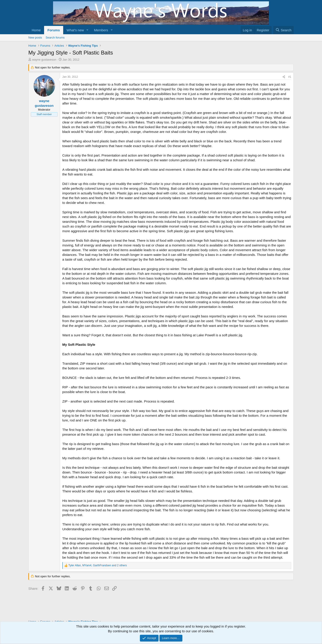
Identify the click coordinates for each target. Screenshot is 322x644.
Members (101, 30)
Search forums (55, 38)
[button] (87, 30)
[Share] (284, 77)
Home (36, 30)
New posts (35, 38)
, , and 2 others (98, 565)
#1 (290, 77)
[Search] (283, 30)
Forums (54, 30)
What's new (75, 30)
